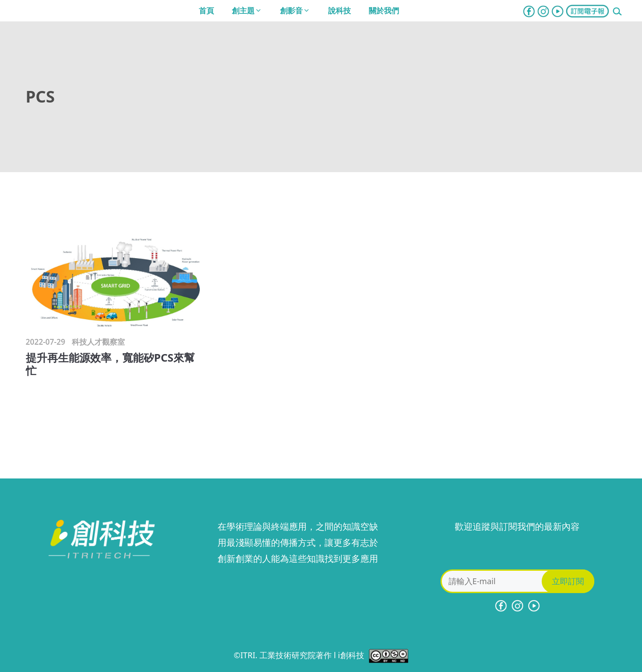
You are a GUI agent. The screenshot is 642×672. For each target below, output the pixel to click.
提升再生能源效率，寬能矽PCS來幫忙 (111, 364)
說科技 (340, 10)
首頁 (206, 10)
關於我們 (384, 10)
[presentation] (517, 552)
